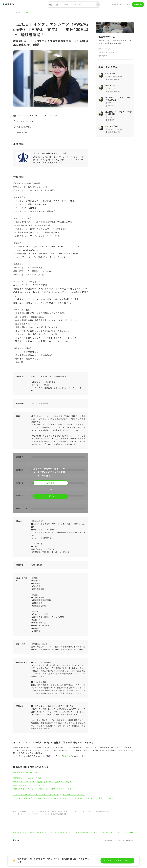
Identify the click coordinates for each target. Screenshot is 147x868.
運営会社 (31, 833)
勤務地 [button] (59, 5)
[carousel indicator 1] (26, 108)
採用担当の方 (117, 5)
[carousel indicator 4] (123, 180)
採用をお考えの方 (20, 833)
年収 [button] (66, 5)
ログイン (127, 5)
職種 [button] (50, 5)
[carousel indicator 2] (51, 108)
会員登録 (138, 5)
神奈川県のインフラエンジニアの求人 (29, 785)
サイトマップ (116, 833)
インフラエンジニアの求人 (74, 795)
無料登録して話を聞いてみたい (117, 861)
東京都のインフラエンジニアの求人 (28, 778)
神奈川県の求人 (33, 772)
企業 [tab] (18, 13)
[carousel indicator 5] (130, 180)
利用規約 (94, 833)
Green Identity (128, 833)
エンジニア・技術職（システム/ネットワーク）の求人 (36, 795)
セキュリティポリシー (63, 833)
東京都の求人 (19, 772)
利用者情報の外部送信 (81, 833)
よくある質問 (104, 833)
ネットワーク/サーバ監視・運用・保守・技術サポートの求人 (88, 798)
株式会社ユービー (103, 811)
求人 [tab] (28, 13)
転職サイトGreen (20, 811)
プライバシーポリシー (45, 833)
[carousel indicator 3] (76, 108)
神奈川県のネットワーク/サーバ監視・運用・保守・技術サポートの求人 (43, 789)
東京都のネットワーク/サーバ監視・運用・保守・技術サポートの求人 (42, 782)
